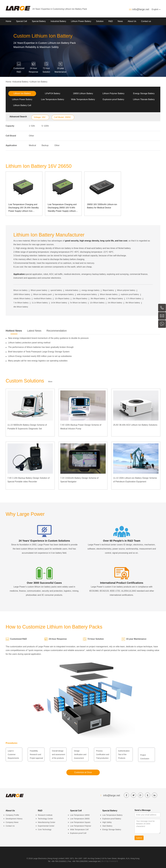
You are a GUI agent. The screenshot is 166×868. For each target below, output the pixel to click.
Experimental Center (46, 826)
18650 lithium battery (22, 294)
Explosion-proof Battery (113, 99)
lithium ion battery (20, 290)
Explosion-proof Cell (78, 833)
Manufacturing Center (47, 822)
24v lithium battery (115, 303)
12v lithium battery (97, 303)
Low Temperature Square (80, 822)
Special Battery (39, 21)
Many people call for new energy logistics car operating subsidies (38, 361)
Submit (139, 838)
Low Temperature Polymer (81, 826)
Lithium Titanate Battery (144, 99)
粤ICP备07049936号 (110, 861)
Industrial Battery (58, 21)
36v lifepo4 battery (98, 299)
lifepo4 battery (108, 290)
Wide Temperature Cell (79, 830)
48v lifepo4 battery (116, 299)
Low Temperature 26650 (80, 819)
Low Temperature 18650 (80, 815)
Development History (14, 819)
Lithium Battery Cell (22, 105)
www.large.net (94, 861)
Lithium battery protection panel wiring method (29, 343)
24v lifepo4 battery (80, 299)
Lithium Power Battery (81, 21)
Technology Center (45, 819)
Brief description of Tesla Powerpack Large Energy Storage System (39, 352)
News (120, 21)
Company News (12, 822)
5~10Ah (45, 126)
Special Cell (22, 21)
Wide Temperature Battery (83, 99)
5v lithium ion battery (78, 303)
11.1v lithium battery (40, 303)
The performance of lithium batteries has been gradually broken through (41, 347)
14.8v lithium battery (59, 303)
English (156, 9)
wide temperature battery (87, 294)
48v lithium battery (21, 307)
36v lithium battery (133, 303)
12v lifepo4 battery (62, 299)
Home (8, 21)
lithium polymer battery (126, 290)
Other (31, 136)
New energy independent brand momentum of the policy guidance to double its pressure (48, 338)
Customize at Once (83, 772)
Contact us (146, 21)
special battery (56, 290)
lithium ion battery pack (42, 294)
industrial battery (72, 290)
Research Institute (45, 815)
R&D (111, 21)
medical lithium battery (43, 299)
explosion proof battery (130, 294)
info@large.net (141, 9)
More (50, 382)
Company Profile (12, 815)
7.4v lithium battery (21, 303)
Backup (45, 145)
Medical (32, 145)
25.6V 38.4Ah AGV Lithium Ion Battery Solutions (135, 425)
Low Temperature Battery (53, 99)
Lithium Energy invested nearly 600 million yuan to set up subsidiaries (40, 356)
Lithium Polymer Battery (113, 93)
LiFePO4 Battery (53, 93)
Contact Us (10, 826)
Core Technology (45, 830)
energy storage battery (91, 290)
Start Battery (107, 826)
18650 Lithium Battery (83, 93)
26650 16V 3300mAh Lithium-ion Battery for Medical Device (102, 206)
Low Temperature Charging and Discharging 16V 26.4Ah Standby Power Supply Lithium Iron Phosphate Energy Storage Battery (24, 208)
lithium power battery (39, 290)
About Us (132, 21)
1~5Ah (32, 126)
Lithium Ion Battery (39, 82)
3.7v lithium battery (134, 299)
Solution (100, 21)
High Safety (107, 822)
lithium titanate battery (109, 294)
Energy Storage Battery (144, 93)
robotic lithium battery (22, 299)
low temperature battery (64, 294)
